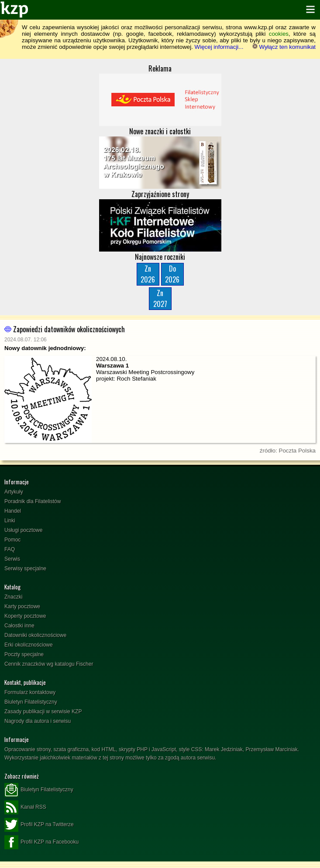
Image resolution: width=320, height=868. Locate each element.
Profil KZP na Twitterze (39, 825)
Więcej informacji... (219, 47)
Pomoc (12, 540)
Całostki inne (19, 626)
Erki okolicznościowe (29, 645)
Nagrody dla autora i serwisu (38, 721)
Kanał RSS (25, 807)
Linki (10, 521)
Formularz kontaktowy (30, 692)
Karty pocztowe (22, 606)
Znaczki (13, 597)
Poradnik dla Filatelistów (33, 501)
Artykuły (14, 492)
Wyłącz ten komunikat (284, 47)
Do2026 (172, 274)
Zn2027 (160, 298)
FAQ (10, 549)
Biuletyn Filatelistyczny (31, 702)
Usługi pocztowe (23, 530)
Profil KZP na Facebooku (41, 842)
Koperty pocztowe (25, 616)
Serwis (12, 559)
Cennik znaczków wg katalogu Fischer (49, 664)
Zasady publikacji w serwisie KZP (43, 711)
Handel (13, 511)
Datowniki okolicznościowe (35, 635)
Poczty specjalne (24, 654)
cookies (279, 34)
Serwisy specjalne (25, 568)
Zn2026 (148, 274)
